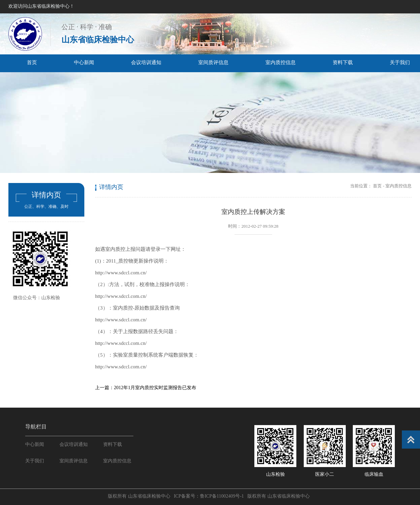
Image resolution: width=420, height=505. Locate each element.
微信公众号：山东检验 (37, 298)
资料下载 (343, 62)
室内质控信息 (281, 62)
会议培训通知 (146, 62)
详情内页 (46, 195)
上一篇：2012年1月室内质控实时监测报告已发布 (146, 388)
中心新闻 (84, 62)
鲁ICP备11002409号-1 (222, 496)
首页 (32, 62)
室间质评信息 (213, 62)
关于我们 (35, 461)
